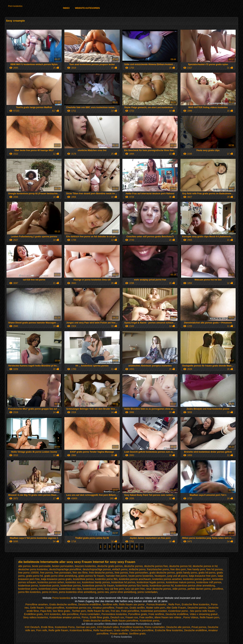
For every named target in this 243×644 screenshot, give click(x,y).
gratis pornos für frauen (91, 576)
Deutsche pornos (197, 608)
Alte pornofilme (70, 614)
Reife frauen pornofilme (125, 621)
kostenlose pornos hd (162, 586)
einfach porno (120, 569)
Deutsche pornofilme (142, 630)
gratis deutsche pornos (162, 573)
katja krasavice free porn (203, 576)
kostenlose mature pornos (180, 582)
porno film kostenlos (29, 592)
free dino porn (178, 569)
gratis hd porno (207, 573)
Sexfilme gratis (137, 634)
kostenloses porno (93, 589)
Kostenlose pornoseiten (154, 611)
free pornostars (63, 573)
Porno (85, 617)
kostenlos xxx (73, 582)
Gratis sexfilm (137, 608)
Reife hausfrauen (103, 630)
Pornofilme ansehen (37, 604)
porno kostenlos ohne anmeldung (78, 592)
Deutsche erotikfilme (90, 604)
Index (66, 8)
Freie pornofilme (130, 611)
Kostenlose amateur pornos (65, 617)
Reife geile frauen (58, 630)
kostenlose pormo (28, 586)
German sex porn (86, 627)
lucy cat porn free (135, 589)
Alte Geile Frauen (176, 608)
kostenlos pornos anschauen (135, 579)
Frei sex (115, 611)
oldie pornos (179, 589)
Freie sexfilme (156, 614)
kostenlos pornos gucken (197, 579)
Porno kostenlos (62, 598)
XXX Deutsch (32, 627)
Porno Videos (191, 617)
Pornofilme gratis (138, 614)
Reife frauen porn (209, 617)
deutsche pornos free (156, 566)
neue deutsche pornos (159, 589)
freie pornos (121, 573)
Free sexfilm (146, 617)
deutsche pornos (134, 566)
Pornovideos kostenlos (114, 614)
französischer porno (158, 569)
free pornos (47, 573)
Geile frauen (37, 608)
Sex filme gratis (62, 611)
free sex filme (80, 573)
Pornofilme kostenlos (132, 627)
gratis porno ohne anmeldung (61, 576)
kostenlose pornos (71, 586)
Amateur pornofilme (103, 608)
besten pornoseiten (63, 566)
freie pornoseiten (139, 573)
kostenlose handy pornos (96, 582)
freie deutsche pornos (101, 573)
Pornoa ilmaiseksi (157, 604)
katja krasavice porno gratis (56, 579)
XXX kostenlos (52, 614)
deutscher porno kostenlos (33, 569)
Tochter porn (79, 611)
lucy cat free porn (114, 589)
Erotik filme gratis (99, 617)
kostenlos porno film (106, 579)
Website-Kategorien (87, 8)
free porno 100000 (28, 573)
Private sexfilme (119, 634)
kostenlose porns (28, 589)
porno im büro (50, 592)
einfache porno (137, 569)
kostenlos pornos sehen (51, 582)
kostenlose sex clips (70, 589)
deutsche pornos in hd (205, 566)
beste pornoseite (41, 566)
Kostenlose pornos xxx (78, 608)
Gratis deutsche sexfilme (63, 604)
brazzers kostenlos (85, 566)
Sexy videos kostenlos (36, 617)
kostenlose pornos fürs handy (132, 586)
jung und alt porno (177, 576)
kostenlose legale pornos (151, 582)
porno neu (103, 592)
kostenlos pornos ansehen (167, 579)
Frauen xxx (122, 608)
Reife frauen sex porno (132, 604)
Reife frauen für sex (98, 611)
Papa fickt (46, 611)
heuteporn (160, 576)
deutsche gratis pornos (110, 566)
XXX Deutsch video (108, 627)
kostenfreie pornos (83, 579)
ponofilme (218, 589)
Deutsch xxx (117, 617)
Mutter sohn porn (156, 608)
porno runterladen (147, 592)
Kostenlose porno (179, 611)
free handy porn (196, 569)
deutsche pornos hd (180, 566)
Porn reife (42, 630)
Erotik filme (47, 627)
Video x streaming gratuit (204, 614)
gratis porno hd (34, 576)
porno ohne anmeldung (123, 592)
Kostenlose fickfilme (81, 630)
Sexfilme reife (110, 604)
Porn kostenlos (15, 6)
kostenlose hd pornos (123, 582)
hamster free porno (116, 576)
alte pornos (24, 566)
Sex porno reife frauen (203, 611)
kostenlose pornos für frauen (98, 586)
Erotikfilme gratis (33, 614)
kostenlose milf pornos (209, 582)
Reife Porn (174, 604)
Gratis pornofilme (55, 608)
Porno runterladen (90, 614)
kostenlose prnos (48, 589)
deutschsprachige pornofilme (65, 569)
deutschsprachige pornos (97, 569)
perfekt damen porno (199, 589)
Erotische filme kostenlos (196, 604)
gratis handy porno (187, 573)
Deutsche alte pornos (178, 627)
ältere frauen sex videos (168, 617)
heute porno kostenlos (141, 576)
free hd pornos (214, 569)
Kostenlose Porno (65, 627)
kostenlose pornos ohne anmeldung (195, 586)
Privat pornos (199, 627)
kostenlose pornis (49, 586)
